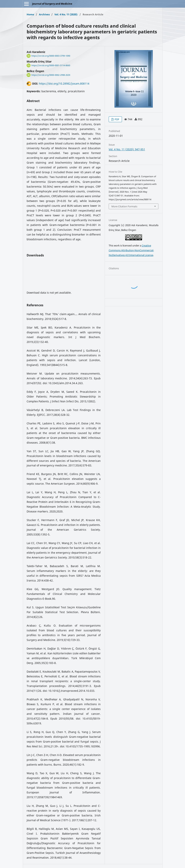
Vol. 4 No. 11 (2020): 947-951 (127, 149)
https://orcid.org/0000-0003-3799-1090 (51, 56)
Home (30, 14)
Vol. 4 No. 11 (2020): (66, 14)
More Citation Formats (124, 206)
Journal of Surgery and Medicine (52, 4)
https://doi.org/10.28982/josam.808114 (64, 84)
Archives (44, 14)
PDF (117, 119)
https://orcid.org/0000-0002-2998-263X (51, 75)
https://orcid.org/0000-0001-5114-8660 (51, 65)
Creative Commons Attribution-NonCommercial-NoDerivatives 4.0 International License (131, 250)
